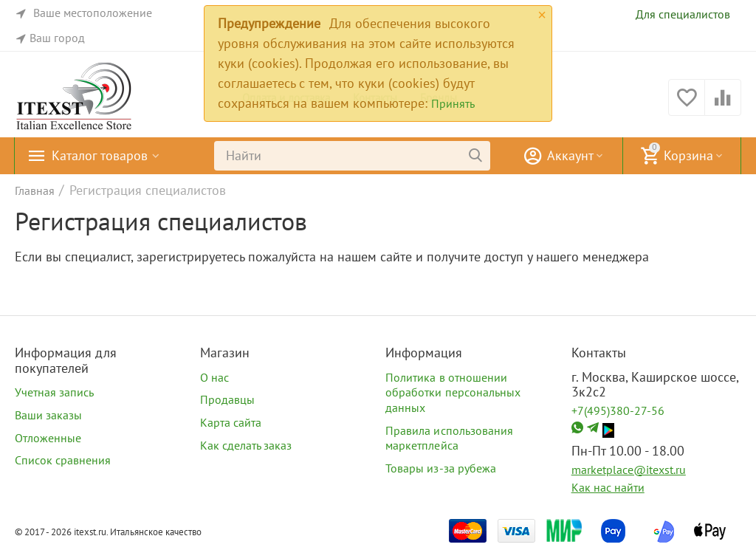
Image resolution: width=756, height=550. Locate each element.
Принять (453, 103)
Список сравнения (63, 460)
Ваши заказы (48, 415)
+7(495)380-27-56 (618, 410)
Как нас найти (608, 487)
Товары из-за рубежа (440, 468)
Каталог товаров (100, 156)
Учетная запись (54, 392)
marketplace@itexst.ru (629, 470)
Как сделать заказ (246, 445)
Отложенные (48, 438)
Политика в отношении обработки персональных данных (453, 392)
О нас (214, 377)
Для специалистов (683, 14)
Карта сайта (231, 422)
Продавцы (227, 399)
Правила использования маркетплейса (449, 438)
